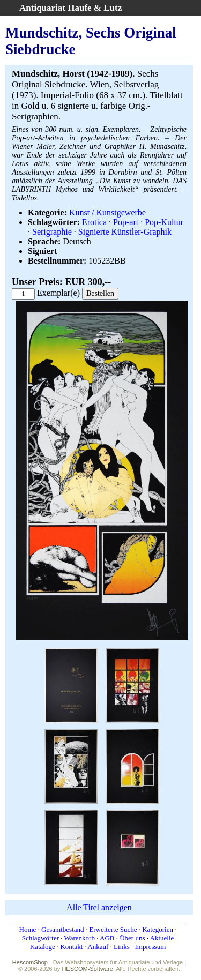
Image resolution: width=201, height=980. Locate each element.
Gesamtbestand (62, 929)
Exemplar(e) (58, 293)
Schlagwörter (40, 938)
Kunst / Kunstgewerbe (107, 212)
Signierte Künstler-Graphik (125, 232)
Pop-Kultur (164, 222)
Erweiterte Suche (113, 929)
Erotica (94, 222)
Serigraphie (52, 232)
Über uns (132, 938)
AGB (107, 938)
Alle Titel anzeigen (99, 907)
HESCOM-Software (87, 969)
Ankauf (98, 947)
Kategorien (158, 929)
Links (122, 947)
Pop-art (126, 222)
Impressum (150, 947)
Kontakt (71, 947)
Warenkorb (80, 938)
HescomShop (30, 962)
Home (28, 929)
